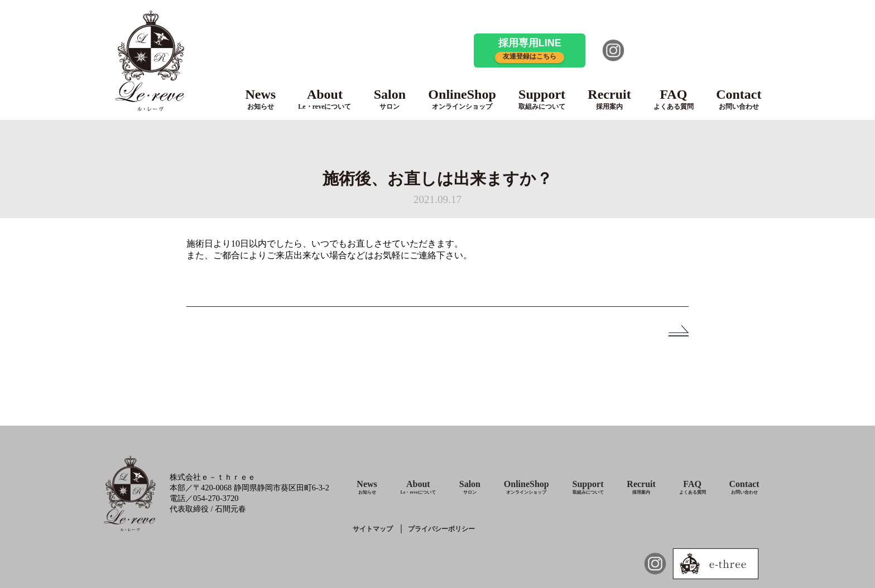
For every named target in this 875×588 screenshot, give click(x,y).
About (324, 99)
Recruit (609, 99)
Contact (739, 99)
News (260, 99)
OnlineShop (462, 99)
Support (542, 99)
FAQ (674, 99)
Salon (390, 99)
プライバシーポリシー (441, 529)
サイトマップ (373, 529)
